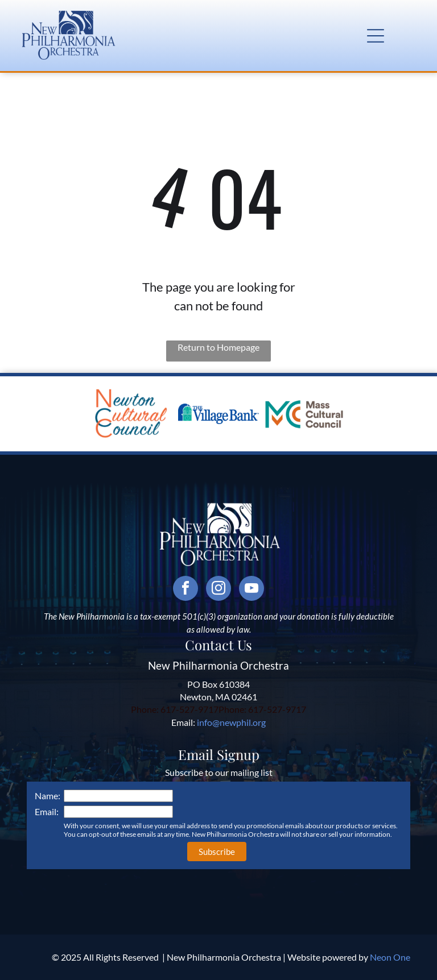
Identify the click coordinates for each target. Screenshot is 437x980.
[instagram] (218, 590)
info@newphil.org (231, 722)
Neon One (390, 957)
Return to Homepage (218, 347)
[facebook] (185, 590)
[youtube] (252, 590)
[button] (376, 36)
